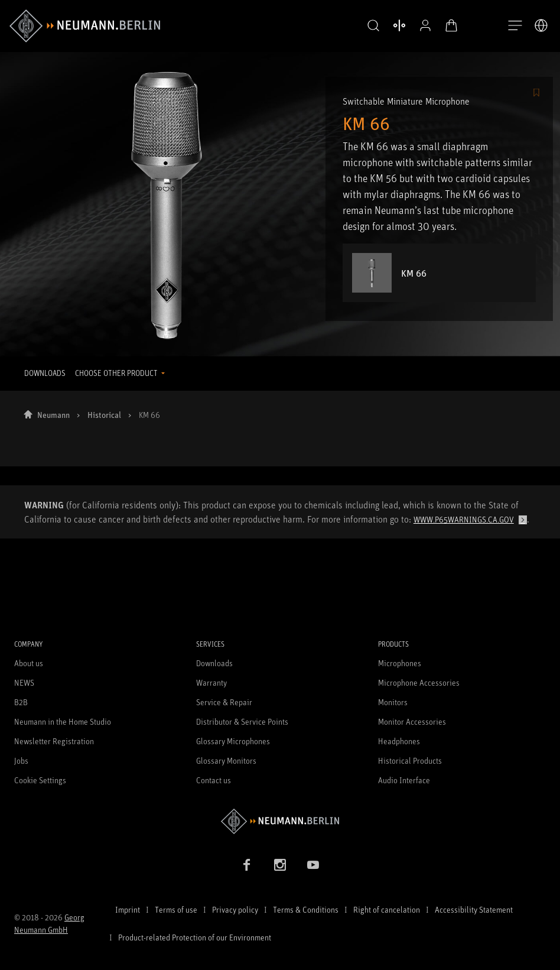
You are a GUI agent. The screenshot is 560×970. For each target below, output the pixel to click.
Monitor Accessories (412, 721)
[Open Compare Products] (399, 25)
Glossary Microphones (233, 741)
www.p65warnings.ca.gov (464, 519)
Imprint (128, 909)
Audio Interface (404, 780)
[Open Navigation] (515, 26)
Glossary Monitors (226, 760)
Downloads (214, 663)
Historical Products (410, 760)
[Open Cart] (451, 25)
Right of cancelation (387, 909)
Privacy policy (235, 909)
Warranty (211, 682)
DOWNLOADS (45, 373)
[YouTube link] (313, 865)
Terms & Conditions (306, 909)
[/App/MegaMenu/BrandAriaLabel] (85, 26)
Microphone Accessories (419, 682)
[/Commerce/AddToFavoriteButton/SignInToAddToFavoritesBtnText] (536, 93)
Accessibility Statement (474, 909)
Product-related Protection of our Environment (195, 937)
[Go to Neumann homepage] (280, 821)
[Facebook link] (247, 865)
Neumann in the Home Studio (63, 721)
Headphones (399, 741)
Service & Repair (224, 702)
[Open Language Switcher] (541, 25)
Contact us (214, 780)
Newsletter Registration (54, 741)
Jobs (21, 760)
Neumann (53, 415)
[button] (373, 26)
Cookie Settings (40, 780)
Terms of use (176, 909)
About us (29, 663)
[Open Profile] (425, 25)
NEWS (24, 682)
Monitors (393, 702)
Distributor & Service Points (242, 721)
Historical (104, 415)
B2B (21, 702)
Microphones (400, 663)
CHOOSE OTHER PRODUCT (117, 373)
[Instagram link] (280, 865)
